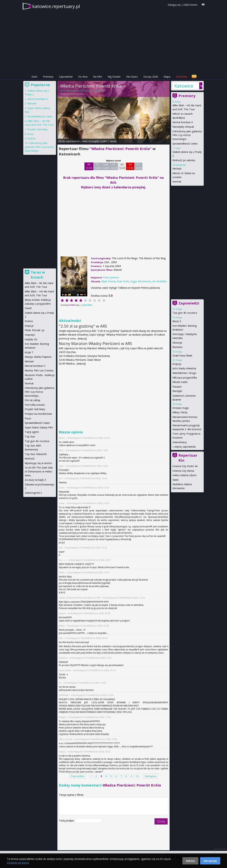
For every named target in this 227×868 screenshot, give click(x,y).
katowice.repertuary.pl (56, 6)
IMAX (175, 480)
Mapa (167, 77)
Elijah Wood (108, 281)
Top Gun (30, 436)
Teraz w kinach (38, 275)
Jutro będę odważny (184, 368)
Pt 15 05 (114, 166)
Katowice (184, 86)
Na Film (98, 77)
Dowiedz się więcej (18, 863)
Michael (177, 169)
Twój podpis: (67, 821)
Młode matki (180, 382)
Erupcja (177, 364)
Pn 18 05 (138, 166)
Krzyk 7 (29, 352)
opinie (113, 141)
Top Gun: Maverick (36, 454)
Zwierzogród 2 (33, 493)
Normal (177, 182)
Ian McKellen (160, 281)
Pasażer (177, 387)
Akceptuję (210, 861)
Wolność (30, 459)
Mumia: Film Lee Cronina (39, 370)
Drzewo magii (181, 408)
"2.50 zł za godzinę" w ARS (83, 326)
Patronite (181, 77)
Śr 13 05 (98, 166)
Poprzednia (77, 776)
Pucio (31, 134)
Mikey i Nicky (180, 412)
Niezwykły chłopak (183, 127)
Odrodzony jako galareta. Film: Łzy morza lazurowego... (187, 135)
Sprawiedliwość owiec (185, 144)
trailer (104, 141)
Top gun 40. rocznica (185, 313)
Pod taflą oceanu (35, 405)
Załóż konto (190, 5)
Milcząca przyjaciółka (185, 378)
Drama (31, 138)
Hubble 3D (31, 339)
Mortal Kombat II (183, 122)
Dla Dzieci (132, 77)
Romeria (177, 347)
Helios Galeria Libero (185, 475)
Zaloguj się (174, 5)
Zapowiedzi (66, 77)
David (28, 308)
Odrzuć (190, 861)
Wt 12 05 (89, 166)
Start (34, 77)
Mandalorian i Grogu (184, 373)
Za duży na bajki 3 (35, 480)
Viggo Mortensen (141, 281)
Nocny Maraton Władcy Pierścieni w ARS (95, 343)
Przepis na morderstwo (38, 414)
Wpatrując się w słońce (38, 463)
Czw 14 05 (106, 166)
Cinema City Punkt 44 (185, 466)
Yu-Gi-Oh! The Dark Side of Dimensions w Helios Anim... (39, 471)
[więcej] (82, 338)
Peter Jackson (77, 94)
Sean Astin (123, 281)
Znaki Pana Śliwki (182, 356)
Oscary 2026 (151, 77)
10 (137, 776)
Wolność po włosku (184, 160)
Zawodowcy (180, 442)
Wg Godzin (114, 77)
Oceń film (87, 305)
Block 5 (177, 321)
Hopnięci (30, 335)
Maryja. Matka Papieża (38, 357)
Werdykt (177, 391)
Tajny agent (32, 432)
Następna (150, 776)
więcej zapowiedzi (185, 447)
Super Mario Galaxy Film (39, 427)
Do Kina (83, 77)
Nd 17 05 (130, 166)
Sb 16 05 (122, 166)
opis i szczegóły (91, 141)
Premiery (48, 77)
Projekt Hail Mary (38, 129)
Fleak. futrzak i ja (34, 330)
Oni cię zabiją (32, 400)
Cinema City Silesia (183, 471)
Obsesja (177, 343)
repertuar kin (73, 141)
